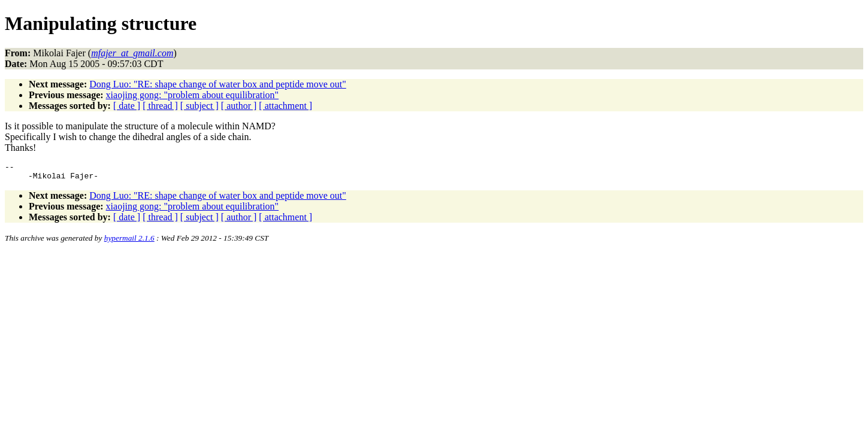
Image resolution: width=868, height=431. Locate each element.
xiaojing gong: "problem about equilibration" (193, 95)
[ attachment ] (285, 106)
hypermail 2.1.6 (129, 242)
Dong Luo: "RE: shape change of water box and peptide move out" (218, 84)
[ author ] (239, 106)
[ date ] (127, 106)
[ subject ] (199, 106)
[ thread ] (160, 106)
